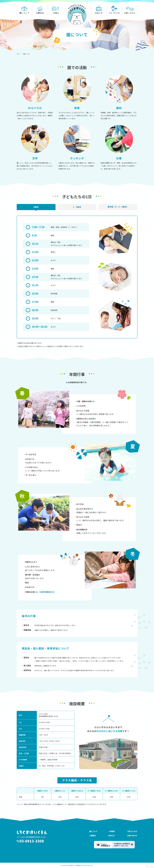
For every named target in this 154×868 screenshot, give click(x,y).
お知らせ (112, 836)
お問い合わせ (132, 836)
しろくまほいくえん (32, 832)
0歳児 (36, 207)
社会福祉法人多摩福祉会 (75, 865)
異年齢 (118, 207)
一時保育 (112, 831)
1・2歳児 (77, 207)
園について (93, 831)
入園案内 (93, 836)
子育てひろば (132, 831)
